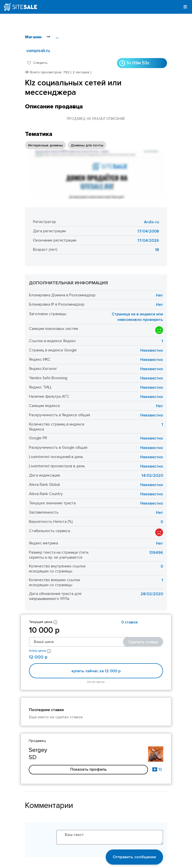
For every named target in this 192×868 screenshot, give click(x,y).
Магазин (33, 37)
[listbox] (66, 145)
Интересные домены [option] (45, 145)
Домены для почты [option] (87, 145)
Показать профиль (88, 769)
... (57, 37)
